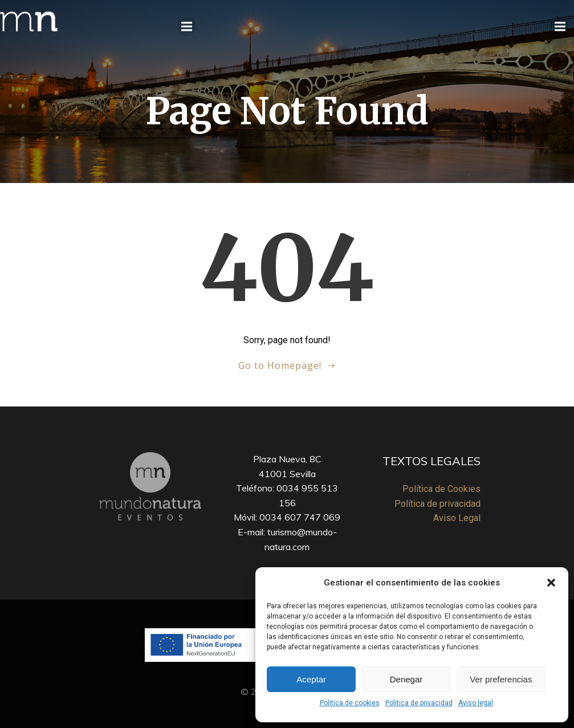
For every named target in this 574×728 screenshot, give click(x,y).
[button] (551, 583)
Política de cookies (350, 703)
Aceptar (311, 679)
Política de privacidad (419, 703)
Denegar (406, 679)
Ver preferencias (501, 679)
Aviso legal (476, 703)
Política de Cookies (441, 489)
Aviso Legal (457, 518)
